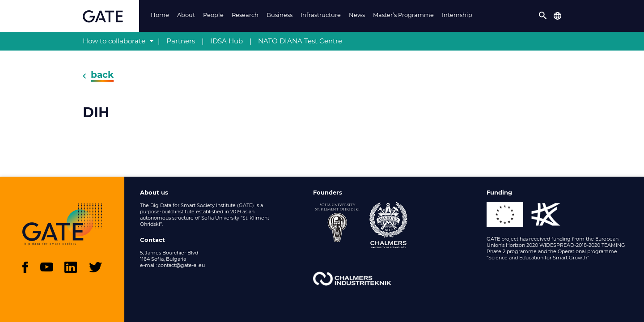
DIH (96, 113)
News (357, 15)
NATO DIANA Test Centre (300, 41)
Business (280, 15)
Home (160, 15)
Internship (457, 15)
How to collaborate (114, 41)
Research (245, 15)
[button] (543, 16)
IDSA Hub (227, 41)
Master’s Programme (403, 15)
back (102, 75)
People (213, 15)
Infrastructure (321, 15)
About (186, 15)
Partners (181, 41)
